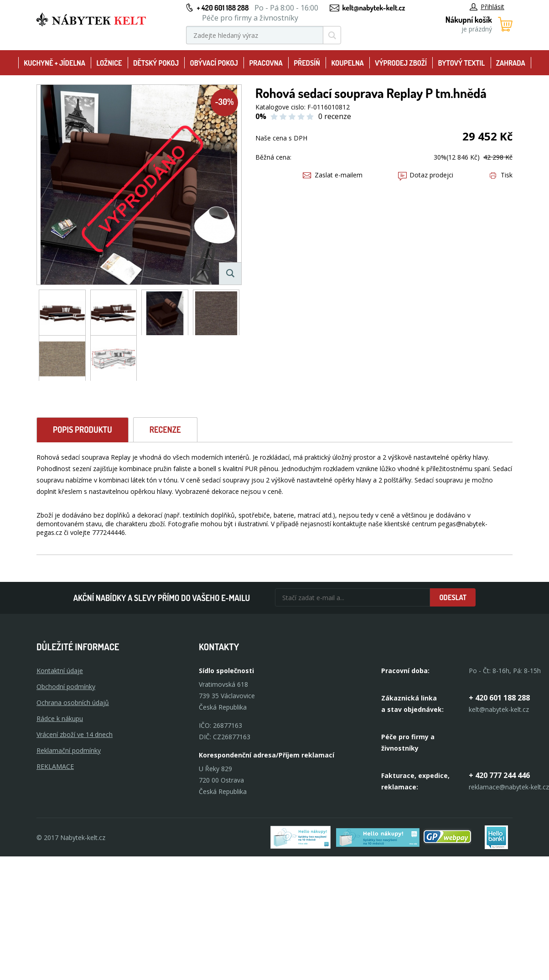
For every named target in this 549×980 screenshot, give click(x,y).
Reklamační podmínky (69, 750)
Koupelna (347, 63)
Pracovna (266, 63)
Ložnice (109, 63)
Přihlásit (487, 7)
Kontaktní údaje (60, 671)
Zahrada (511, 63)
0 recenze (335, 116)
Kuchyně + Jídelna (54, 63)
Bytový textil (462, 63)
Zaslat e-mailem (333, 175)
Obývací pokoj (214, 63)
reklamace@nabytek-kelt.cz (509, 787)
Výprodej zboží (401, 63)
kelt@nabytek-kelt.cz (374, 8)
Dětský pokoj (156, 63)
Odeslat (453, 597)
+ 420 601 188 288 (223, 8)
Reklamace (55, 766)
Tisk (501, 175)
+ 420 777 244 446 (499, 775)
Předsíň (307, 63)
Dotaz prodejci (426, 175)
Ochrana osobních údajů (73, 703)
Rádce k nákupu (60, 718)
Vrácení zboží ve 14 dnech (75, 734)
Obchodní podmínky (66, 687)
